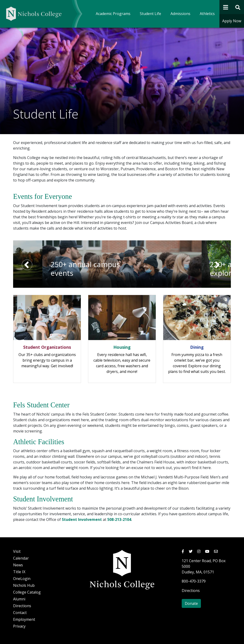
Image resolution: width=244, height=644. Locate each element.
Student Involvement (82, 519)
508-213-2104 (119, 519)
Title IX (19, 572)
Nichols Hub (24, 585)
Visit (17, 551)
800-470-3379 (194, 581)
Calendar (21, 558)
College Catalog (27, 592)
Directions (22, 606)
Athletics (207, 14)
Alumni (19, 599)
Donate (191, 603)
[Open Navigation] (226, 7)
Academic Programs (113, 14)
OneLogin (22, 579)
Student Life (150, 14)
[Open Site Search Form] (238, 7)
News (18, 565)
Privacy (19, 626)
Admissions (180, 14)
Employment (24, 619)
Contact (20, 613)
